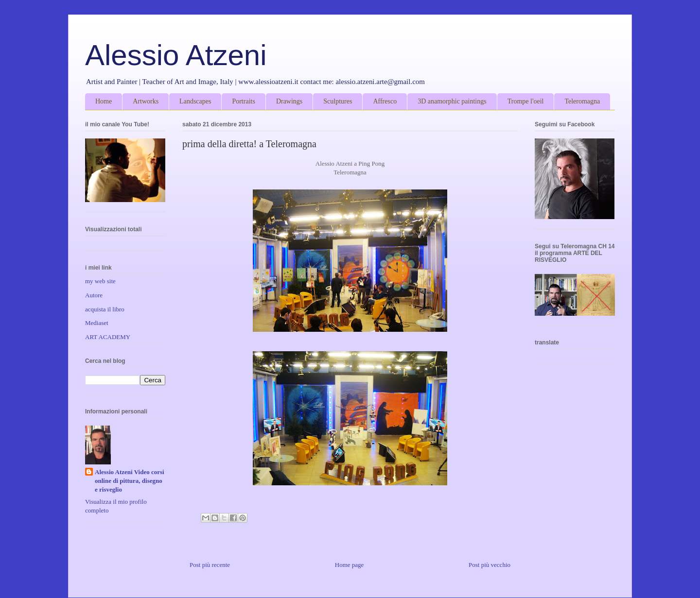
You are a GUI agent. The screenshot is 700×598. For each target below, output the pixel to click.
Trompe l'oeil (526, 101)
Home (104, 101)
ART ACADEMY (108, 337)
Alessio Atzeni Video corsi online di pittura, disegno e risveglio (130, 481)
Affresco (385, 101)
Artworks (146, 101)
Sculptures (338, 101)
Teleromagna (582, 101)
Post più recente (210, 565)
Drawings (289, 101)
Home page (350, 565)
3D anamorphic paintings (452, 101)
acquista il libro (105, 309)
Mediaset (97, 323)
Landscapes (195, 101)
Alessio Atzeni (176, 55)
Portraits (243, 101)
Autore (94, 295)
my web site (100, 281)
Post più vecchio (490, 565)
